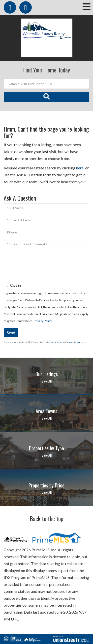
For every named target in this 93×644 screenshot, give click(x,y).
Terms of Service (73, 342)
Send (11, 333)
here (80, 168)
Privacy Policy (43, 321)
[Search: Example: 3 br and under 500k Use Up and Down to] (46, 84)
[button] (46, 97)
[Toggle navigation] (87, 7)
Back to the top (47, 518)
